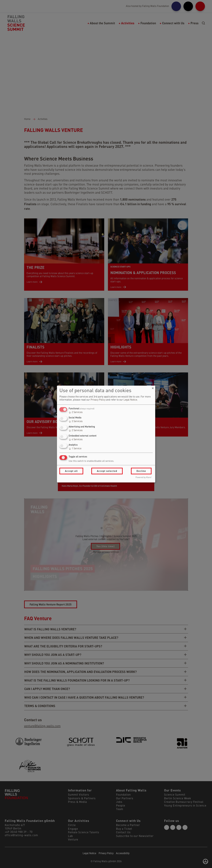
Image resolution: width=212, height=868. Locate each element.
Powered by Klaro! (144, 477)
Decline (141, 471)
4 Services (76, 440)
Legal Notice (130, 400)
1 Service (75, 449)
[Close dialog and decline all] (153, 387)
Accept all (71, 471)
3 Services (76, 421)
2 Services (76, 412)
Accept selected (107, 471)
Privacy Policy (98, 400)
